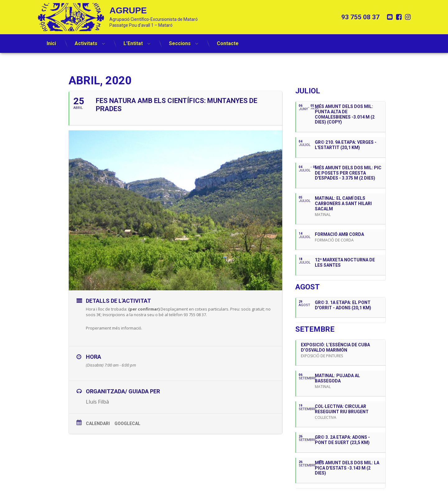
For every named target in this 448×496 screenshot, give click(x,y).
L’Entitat (133, 40)
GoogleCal (127, 423)
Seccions (180, 40)
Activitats (86, 40)
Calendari (98, 423)
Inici (51, 40)
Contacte (228, 40)
